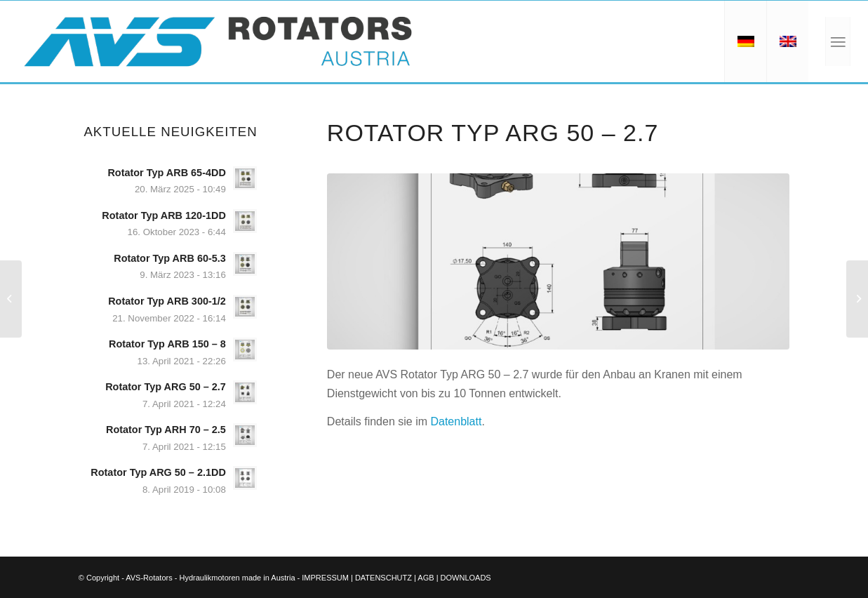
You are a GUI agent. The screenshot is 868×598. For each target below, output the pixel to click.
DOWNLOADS (466, 578)
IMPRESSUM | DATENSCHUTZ (357, 578)
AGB (426, 578)
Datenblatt (456, 421)
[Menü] (838, 41)
